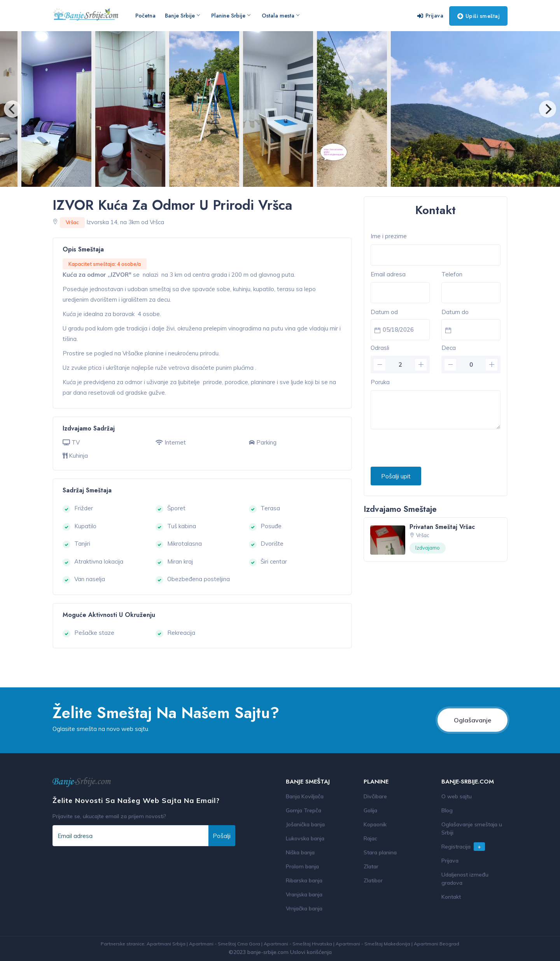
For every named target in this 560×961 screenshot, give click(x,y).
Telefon (452, 274)
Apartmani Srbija (166, 944)
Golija (370, 810)
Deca (449, 348)
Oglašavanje (472, 720)
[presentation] (430, 448)
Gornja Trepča (304, 810)
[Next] (548, 109)
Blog (447, 810)
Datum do (455, 312)
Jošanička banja (305, 824)
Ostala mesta (280, 16)
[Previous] (12, 109)
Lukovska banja (305, 838)
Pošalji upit (396, 476)
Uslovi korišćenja (311, 952)
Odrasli (380, 348)
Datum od (384, 312)
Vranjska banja (304, 894)
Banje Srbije (182, 16)
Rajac (370, 838)
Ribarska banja (304, 880)
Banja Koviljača (305, 796)
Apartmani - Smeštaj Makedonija (373, 944)
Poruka (380, 382)
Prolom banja (302, 866)
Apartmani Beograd (437, 944)
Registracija (463, 847)
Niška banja (300, 852)
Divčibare (375, 796)
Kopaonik (375, 824)
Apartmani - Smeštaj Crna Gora (225, 944)
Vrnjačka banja (304, 908)
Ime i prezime (389, 236)
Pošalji (222, 836)
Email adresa (388, 274)
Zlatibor (373, 880)
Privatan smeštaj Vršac (442, 527)
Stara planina (380, 852)
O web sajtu (457, 796)
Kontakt (451, 897)
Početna (145, 16)
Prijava (430, 16)
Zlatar (371, 866)
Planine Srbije (231, 16)
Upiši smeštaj (479, 16)
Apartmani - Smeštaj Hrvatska (298, 944)
